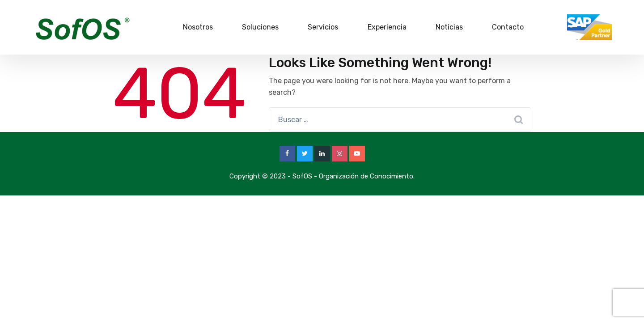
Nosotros (198, 27)
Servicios (323, 27)
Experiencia (387, 27)
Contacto (508, 27)
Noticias (449, 27)
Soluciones (260, 27)
